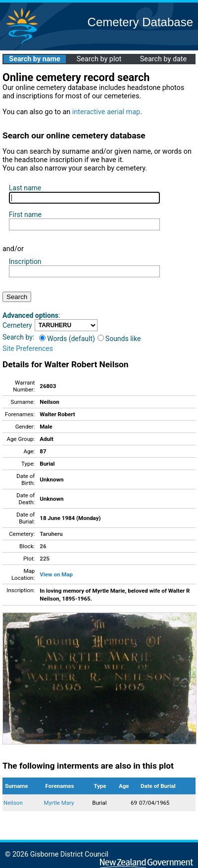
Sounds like (119, 339)
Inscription (25, 261)
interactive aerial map (106, 112)
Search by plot (99, 59)
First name (25, 215)
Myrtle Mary (59, 803)
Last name (25, 188)
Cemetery (17, 325)
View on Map (56, 574)
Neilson (13, 803)
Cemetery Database (140, 22)
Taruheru (51, 534)
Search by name (34, 59)
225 (45, 559)
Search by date (163, 59)
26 (43, 546)
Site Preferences (28, 348)
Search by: (18, 337)
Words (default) (67, 339)
